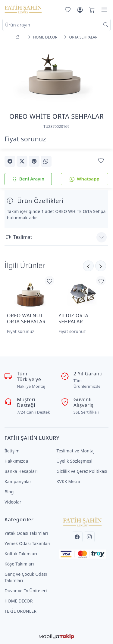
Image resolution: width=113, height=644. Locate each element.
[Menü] (104, 10)
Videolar (13, 502)
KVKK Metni (68, 481)
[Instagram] (89, 537)
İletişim (12, 451)
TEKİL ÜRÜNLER (20, 611)
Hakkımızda (16, 461)
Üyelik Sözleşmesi (75, 461)
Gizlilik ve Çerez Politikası (82, 471)
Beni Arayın (28, 179)
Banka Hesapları (21, 471)
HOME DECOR (19, 601)
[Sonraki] (88, 266)
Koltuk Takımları (21, 554)
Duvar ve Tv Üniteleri (26, 591)
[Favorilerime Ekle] (101, 161)
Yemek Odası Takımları (27, 543)
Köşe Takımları (19, 564)
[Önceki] (101, 266)
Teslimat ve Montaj (76, 451)
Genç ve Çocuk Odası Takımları (26, 577)
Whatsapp (85, 179)
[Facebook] (77, 537)
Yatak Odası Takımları (26, 533)
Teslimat (19, 237)
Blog (9, 492)
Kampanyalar (18, 481)
